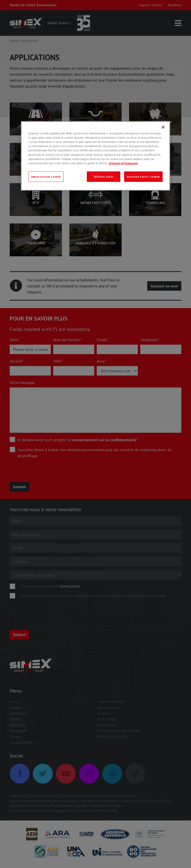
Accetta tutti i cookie (143, 176)
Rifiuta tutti (103, 176)
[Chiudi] (163, 127)
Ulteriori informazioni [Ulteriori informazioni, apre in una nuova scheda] (123, 163)
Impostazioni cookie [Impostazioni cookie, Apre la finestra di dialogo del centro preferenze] (46, 176)
